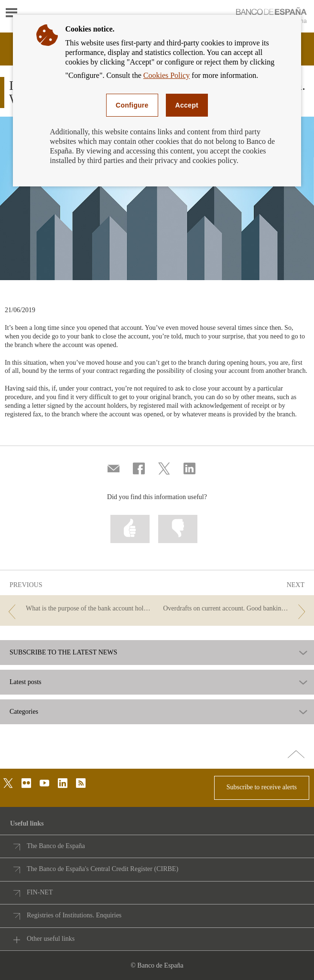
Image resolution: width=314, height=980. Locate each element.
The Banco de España (56, 846)
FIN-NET (40, 892)
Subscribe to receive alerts (262, 787)
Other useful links (51, 939)
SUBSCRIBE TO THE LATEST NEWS (63, 653)
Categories (24, 712)
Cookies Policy (167, 75)
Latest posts (26, 682)
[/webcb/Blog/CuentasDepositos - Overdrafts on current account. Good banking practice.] (236, 609)
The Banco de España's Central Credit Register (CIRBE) (103, 869)
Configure (132, 105)
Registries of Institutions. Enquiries (74, 915)
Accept (187, 105)
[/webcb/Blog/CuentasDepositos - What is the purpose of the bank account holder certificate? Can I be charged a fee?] (78, 609)
